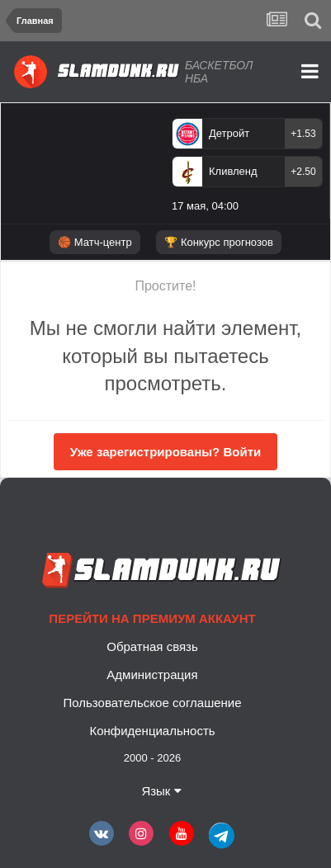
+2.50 (303, 172)
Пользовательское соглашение (152, 703)
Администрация (152, 675)
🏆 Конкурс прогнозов (219, 242)
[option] (247, 168)
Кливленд (233, 171)
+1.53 (303, 134)
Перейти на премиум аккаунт (152, 618)
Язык (161, 791)
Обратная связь (152, 646)
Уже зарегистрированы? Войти (165, 452)
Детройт (229, 133)
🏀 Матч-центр (95, 242)
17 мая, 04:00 (205, 206)
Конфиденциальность (152, 731)
